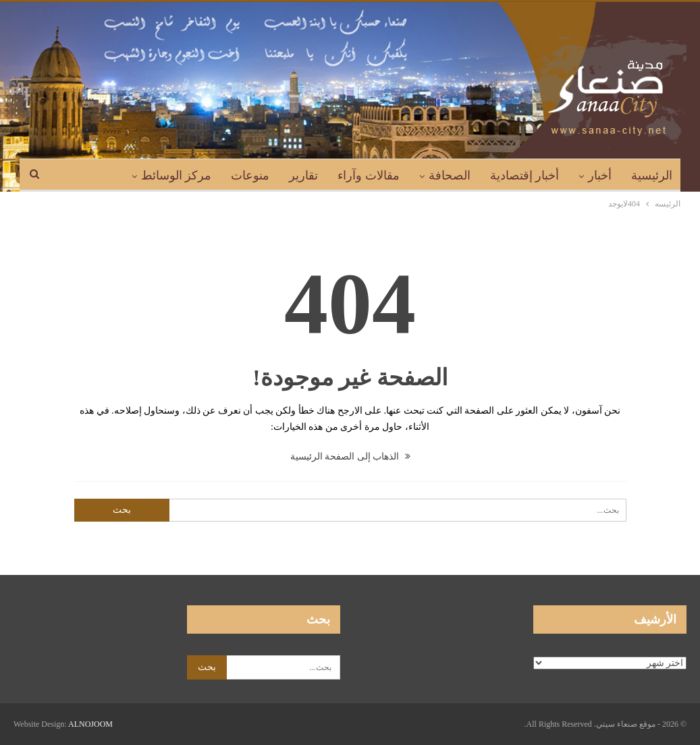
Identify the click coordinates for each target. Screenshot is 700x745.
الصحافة (450, 175)
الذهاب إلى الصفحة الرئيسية (350, 457)
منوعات (250, 175)
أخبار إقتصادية (525, 175)
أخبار (600, 175)
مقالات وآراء (369, 175)
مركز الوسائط (177, 175)
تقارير (303, 175)
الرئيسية (652, 175)
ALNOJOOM (90, 724)
